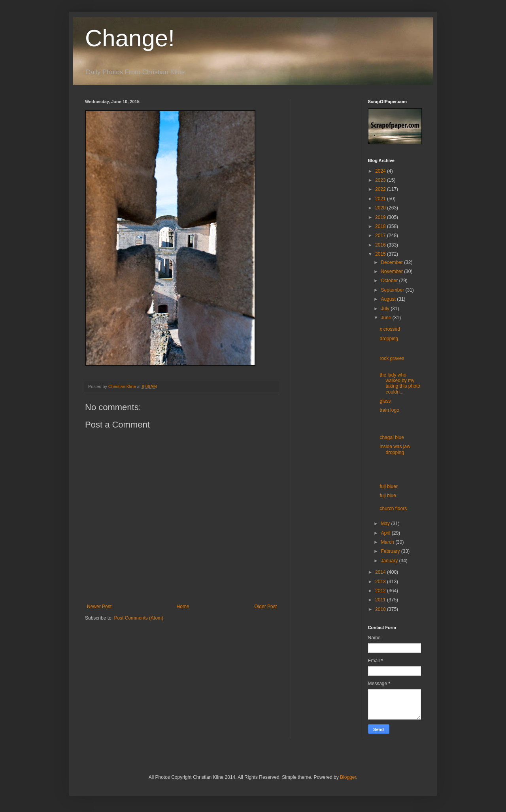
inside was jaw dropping (395, 449)
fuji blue (388, 495)
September (393, 290)
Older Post (265, 607)
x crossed (390, 329)
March (388, 542)
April (386, 533)
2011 (381, 600)
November (392, 271)
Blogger (348, 777)
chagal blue (392, 437)
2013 (381, 582)
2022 (381, 189)
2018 (381, 226)
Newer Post (99, 607)
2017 (381, 235)
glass (385, 401)
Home (183, 607)
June (386, 318)
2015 (381, 254)
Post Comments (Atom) (139, 618)
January (390, 561)
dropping (389, 339)
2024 (381, 171)
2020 (381, 208)
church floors (393, 509)
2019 (381, 217)
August (389, 299)
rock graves (392, 358)
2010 (381, 609)
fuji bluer (388, 486)
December (392, 262)
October (390, 281)
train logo (389, 410)
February (391, 551)
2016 (381, 245)
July (386, 309)
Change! (130, 38)
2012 (381, 591)
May (386, 524)
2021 (381, 199)
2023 (381, 180)
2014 (381, 572)
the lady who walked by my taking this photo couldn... (400, 383)
